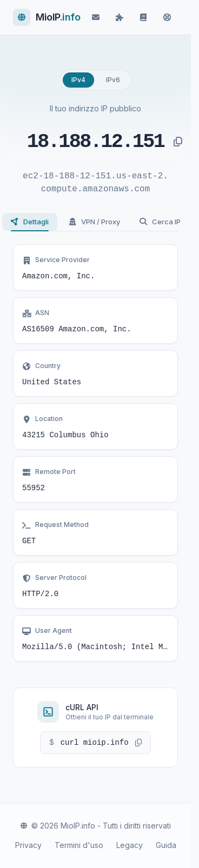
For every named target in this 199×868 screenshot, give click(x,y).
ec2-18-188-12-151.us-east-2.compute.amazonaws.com (95, 183)
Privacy (28, 845)
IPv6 (113, 80)
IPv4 (78, 80)
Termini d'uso (79, 845)
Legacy (130, 845)
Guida (166, 845)
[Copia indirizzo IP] (178, 142)
